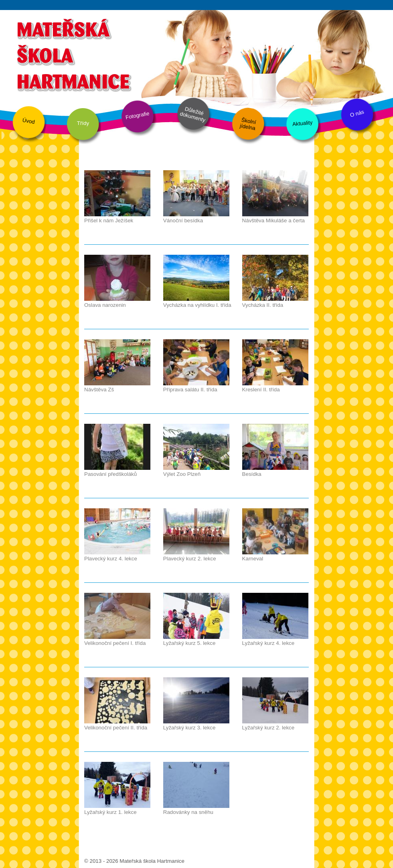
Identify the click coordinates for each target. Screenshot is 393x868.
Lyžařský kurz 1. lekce (110, 812)
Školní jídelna (248, 124)
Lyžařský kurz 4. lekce (268, 643)
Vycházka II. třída (263, 305)
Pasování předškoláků (110, 474)
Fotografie (138, 115)
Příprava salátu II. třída (190, 390)
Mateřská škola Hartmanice (73, 54)
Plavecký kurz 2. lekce (190, 559)
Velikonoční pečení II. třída (116, 728)
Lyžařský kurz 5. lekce (189, 643)
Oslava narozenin (105, 305)
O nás (357, 114)
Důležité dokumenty (193, 115)
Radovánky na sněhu (188, 812)
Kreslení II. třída (261, 390)
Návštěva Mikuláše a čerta (273, 221)
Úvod (29, 121)
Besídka (252, 474)
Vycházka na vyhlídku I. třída (197, 305)
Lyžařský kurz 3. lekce (189, 728)
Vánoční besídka (183, 221)
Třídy (83, 123)
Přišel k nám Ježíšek (109, 221)
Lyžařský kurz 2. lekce (268, 728)
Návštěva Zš (99, 390)
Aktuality (302, 123)
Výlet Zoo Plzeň (182, 474)
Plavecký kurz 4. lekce (111, 559)
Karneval (253, 559)
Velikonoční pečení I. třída (115, 643)
